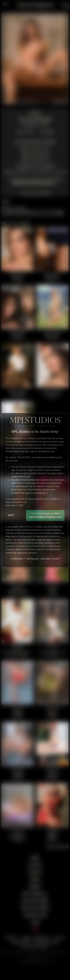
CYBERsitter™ (18, 559)
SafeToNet (45, 559)
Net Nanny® (32, 559)
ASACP (56, 559)
